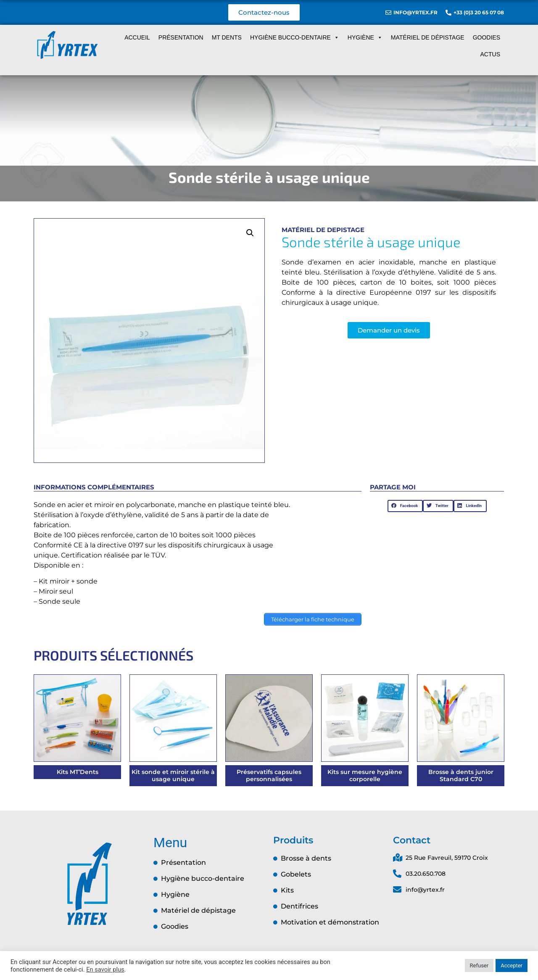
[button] (250, 233)
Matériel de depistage (323, 230)
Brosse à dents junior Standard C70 (461, 775)
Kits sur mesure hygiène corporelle (365, 775)
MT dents (227, 37)
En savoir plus (105, 969)
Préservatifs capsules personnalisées (269, 775)
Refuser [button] (479, 965)
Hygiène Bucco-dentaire (295, 37)
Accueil (137, 37)
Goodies (487, 37)
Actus (490, 54)
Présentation (181, 37)
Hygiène (365, 37)
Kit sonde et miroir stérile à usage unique (173, 775)
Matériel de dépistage (428, 37)
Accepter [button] (512, 965)
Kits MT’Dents (78, 772)
